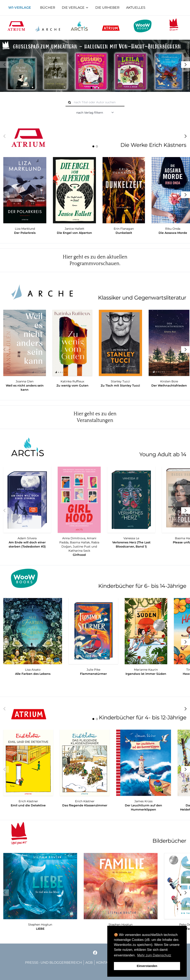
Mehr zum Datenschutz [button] (154, 955)
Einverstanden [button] (147, 966)
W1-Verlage (20, 8)
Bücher (48, 8)
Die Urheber (107, 8)
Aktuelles (136, 8)
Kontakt (104, 963)
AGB (89, 963)
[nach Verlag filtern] (95, 113)
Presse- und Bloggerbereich (53, 963)
